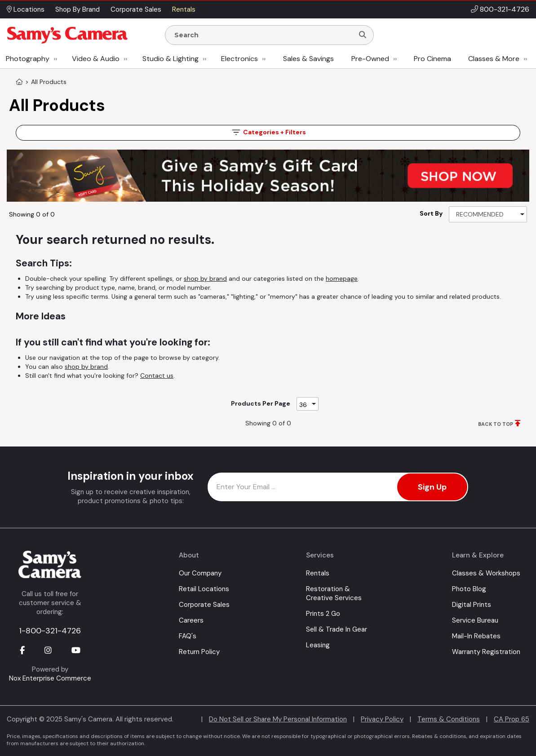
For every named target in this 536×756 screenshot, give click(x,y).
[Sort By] (488, 214)
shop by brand (205, 279)
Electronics (239, 59)
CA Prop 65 (512, 719)
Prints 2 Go (323, 614)
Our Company (200, 573)
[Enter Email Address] (338, 487)
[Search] (363, 35)
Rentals (318, 573)
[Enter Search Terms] (263, 35)
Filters (268, 132)
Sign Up (432, 487)
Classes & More (494, 59)
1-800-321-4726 (50, 631)
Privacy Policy (382, 719)
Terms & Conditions (449, 719)
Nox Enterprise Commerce (50, 678)
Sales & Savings (308, 59)
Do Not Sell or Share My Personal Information (278, 719)
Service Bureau (475, 620)
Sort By (431, 213)
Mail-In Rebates (476, 636)
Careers (191, 620)
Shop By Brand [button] (78, 9)
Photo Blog (469, 589)
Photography (28, 59)
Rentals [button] (184, 9)
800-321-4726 (505, 9)
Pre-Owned (370, 59)
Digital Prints (472, 605)
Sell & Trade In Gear (337, 629)
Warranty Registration (486, 652)
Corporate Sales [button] (136, 9)
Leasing (318, 645)
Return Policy (199, 652)
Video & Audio (96, 59)
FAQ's (188, 636)
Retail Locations (204, 589)
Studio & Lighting (171, 59)
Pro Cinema (432, 59)
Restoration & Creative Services (334, 593)
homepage (342, 279)
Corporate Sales (204, 605)
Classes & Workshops (486, 573)
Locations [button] (26, 9)
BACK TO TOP (496, 424)
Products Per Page (261, 403)
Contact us (157, 376)
